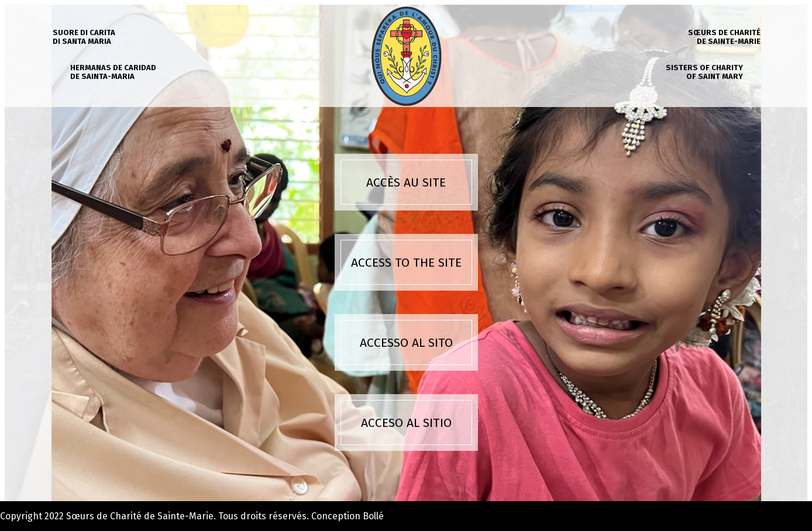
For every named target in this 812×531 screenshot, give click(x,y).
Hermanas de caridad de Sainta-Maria (113, 72)
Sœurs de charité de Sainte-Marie (724, 37)
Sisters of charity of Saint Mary (704, 72)
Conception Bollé (347, 516)
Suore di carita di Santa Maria (84, 37)
